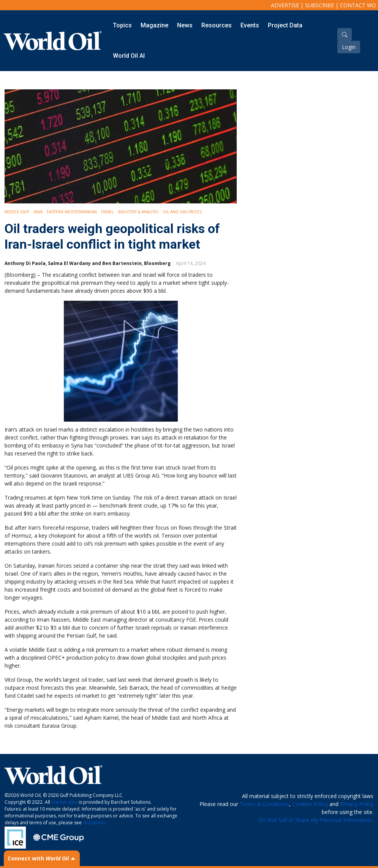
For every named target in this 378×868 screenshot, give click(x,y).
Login (349, 47)
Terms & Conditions (264, 804)
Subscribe (319, 5)
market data (64, 802)
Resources (217, 25)
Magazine (154, 25)
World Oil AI (129, 56)
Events (250, 25)
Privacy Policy (357, 804)
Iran (38, 212)
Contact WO (358, 5)
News (185, 25)
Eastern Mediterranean (72, 212)
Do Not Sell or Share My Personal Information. (316, 820)
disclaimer (94, 823)
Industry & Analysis (138, 212)
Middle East (17, 212)
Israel (107, 212)
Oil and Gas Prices (182, 212)
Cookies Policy (310, 804)
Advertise (285, 5)
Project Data (285, 25)
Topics (122, 25)
